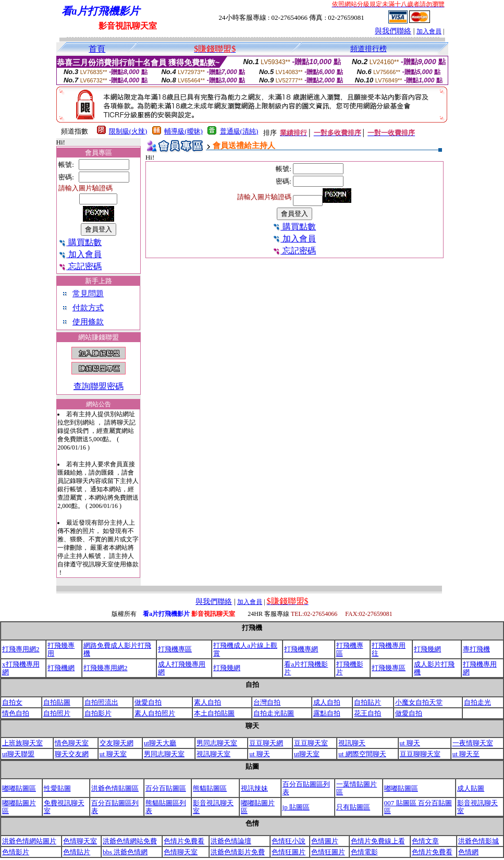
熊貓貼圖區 (210, 788)
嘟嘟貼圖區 (19, 788)
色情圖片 (325, 841)
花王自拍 (367, 713)
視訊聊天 (352, 743)
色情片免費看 (184, 841)
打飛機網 (61, 668)
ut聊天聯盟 (18, 754)
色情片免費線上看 (378, 841)
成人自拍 (327, 702)
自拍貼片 (367, 702)
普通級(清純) (239, 131)
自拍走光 (477, 702)
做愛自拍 (148, 702)
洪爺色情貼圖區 (115, 788)
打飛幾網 (427, 649)
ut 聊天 (410, 743)
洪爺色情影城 (478, 841)
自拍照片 (57, 713)
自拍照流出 (101, 702)
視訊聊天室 (213, 754)
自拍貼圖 (57, 702)
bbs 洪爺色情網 (125, 852)
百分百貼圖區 (166, 788)
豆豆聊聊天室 (420, 754)
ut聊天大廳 (160, 743)
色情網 (468, 852)
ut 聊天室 (113, 754)
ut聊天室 (307, 754)
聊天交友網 (72, 754)
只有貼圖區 (353, 807)
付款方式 (88, 308)
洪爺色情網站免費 (130, 841)
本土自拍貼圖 (214, 713)
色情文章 (425, 841)
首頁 (97, 49)
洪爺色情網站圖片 (29, 841)
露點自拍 (327, 713)
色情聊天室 (80, 841)
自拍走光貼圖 (274, 713)
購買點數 (80, 242)
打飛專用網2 (21, 649)
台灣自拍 (267, 702)
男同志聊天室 (217, 743)
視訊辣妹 (254, 788)
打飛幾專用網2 (106, 668)
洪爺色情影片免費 (238, 852)
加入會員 (429, 31)
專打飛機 (476, 649)
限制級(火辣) (128, 131)
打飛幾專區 (389, 668)
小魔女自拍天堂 (419, 702)
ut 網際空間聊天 (362, 754)
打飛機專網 (301, 649)
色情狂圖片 (288, 852)
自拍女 (12, 702)
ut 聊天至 (466, 754)
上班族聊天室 (22, 743)
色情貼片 (77, 852)
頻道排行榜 (368, 49)
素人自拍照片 (155, 713)
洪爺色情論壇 (231, 841)
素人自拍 (207, 702)
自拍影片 (98, 713)
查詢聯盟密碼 (99, 386)
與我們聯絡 (393, 31)
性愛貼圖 (57, 788)
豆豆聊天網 (266, 743)
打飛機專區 (175, 649)
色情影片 (16, 852)
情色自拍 (16, 713)
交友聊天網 (116, 743)
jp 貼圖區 (296, 807)
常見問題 (88, 294)
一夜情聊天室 (473, 743)
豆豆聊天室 (311, 743)
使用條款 (88, 322)
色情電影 (364, 852)
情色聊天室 (72, 743)
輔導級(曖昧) (183, 131)
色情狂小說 (288, 841)
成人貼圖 (471, 788)
